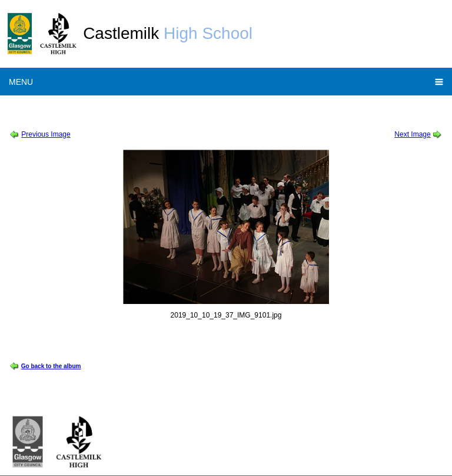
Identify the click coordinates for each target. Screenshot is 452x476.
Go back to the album (51, 366)
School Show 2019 (108, 108)
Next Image (412, 134)
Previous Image (46, 134)
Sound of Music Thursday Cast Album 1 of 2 (216, 108)
